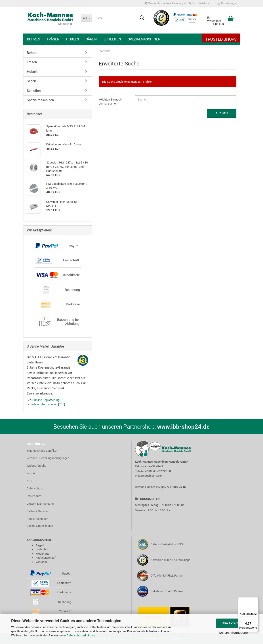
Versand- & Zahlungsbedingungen (48, 458)
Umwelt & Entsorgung (40, 504)
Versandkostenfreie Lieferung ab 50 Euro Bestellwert (178, 3)
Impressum (34, 496)
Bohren (34, 39)
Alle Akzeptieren (234, 623)
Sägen (91, 39)
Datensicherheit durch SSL (167, 544)
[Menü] (256, 600)
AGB (29, 481)
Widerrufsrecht (36, 466)
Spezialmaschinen (144, 39)
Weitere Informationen (234, 633)
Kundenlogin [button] (227, 3)
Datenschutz (35, 488)
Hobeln (73, 39)
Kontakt (32, 473)
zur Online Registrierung (44, 400)
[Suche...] (86, 18)
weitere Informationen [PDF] (47, 404)
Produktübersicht (37, 519)
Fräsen (53, 39)
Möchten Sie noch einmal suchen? (110, 102)
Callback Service (37, 511)
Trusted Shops (221, 39)
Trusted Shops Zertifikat (42, 451)
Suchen (222, 113)
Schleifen (112, 39)
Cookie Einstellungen (40, 526)
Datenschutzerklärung (81, 635)
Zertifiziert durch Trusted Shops (170, 560)
